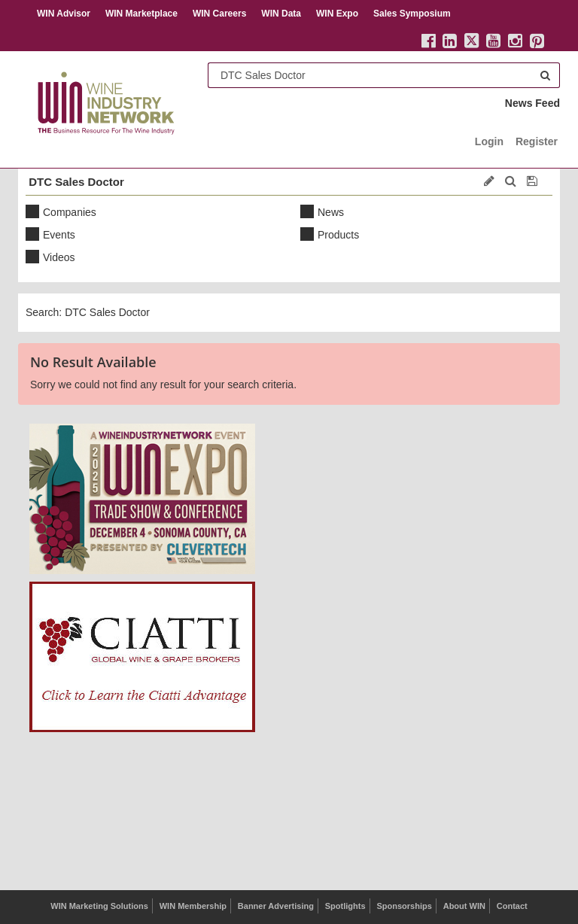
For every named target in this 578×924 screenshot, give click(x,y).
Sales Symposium (412, 14)
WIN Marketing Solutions (99, 906)
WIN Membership (193, 906)
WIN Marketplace (141, 14)
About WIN (464, 906)
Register (537, 141)
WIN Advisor (64, 14)
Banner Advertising (276, 906)
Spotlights (345, 906)
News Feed (532, 103)
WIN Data (281, 14)
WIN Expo (337, 14)
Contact (512, 906)
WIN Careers (219, 14)
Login (489, 141)
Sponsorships (404, 906)
